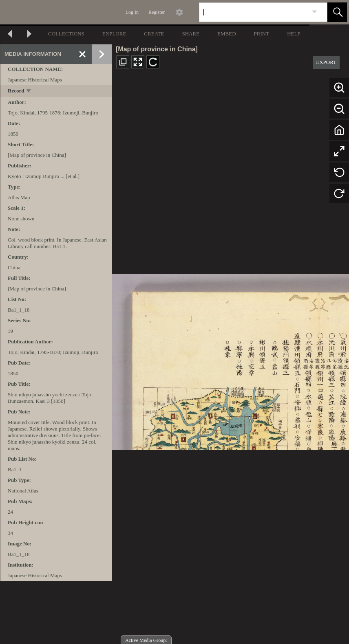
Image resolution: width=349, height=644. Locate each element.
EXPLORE (114, 34)
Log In (132, 12)
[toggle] (29, 91)
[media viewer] (231, 360)
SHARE (191, 34)
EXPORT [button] (326, 62)
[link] (315, 12)
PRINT (262, 34)
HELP (294, 34)
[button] (337, 12)
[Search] (254, 12)
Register (157, 12)
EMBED (227, 34)
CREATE (154, 34)
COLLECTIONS (66, 34)
